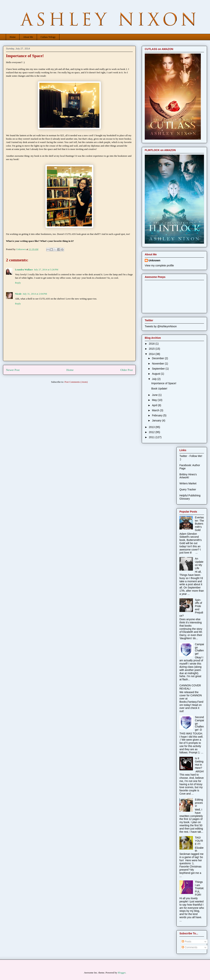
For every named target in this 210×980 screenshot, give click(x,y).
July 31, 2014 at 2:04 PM (35, 294)
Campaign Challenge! (199, 649)
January (157, 420)
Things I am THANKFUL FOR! (199, 888)
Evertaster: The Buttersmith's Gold (199, 524)
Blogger (122, 973)
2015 (152, 349)
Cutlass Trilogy (48, 37)
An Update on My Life (199, 563)
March (156, 410)
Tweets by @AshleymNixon (161, 326)
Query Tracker (188, 489)
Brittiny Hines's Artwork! (188, 476)
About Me (28, 37)
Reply (18, 283)
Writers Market (188, 483)
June (155, 395)
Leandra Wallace (24, 270)
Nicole (18, 294)
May (155, 400)
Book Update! (159, 389)
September (159, 369)
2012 (152, 432)
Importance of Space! (164, 383)
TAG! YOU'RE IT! (199, 841)
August (156, 374)
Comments (190, 947)
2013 (152, 427)
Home (13, 37)
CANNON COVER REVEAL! (190, 687)
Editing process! (199, 803)
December (158, 358)
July (155, 379)
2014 (152, 354)
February (157, 415)
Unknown (154, 260)
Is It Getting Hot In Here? (199, 763)
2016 (152, 344)
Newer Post (13, 370)
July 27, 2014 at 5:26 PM (46, 270)
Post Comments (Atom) (76, 382)
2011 (152, 437)
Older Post (127, 370)
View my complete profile (159, 265)
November (158, 364)
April (155, 405)
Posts (186, 941)
